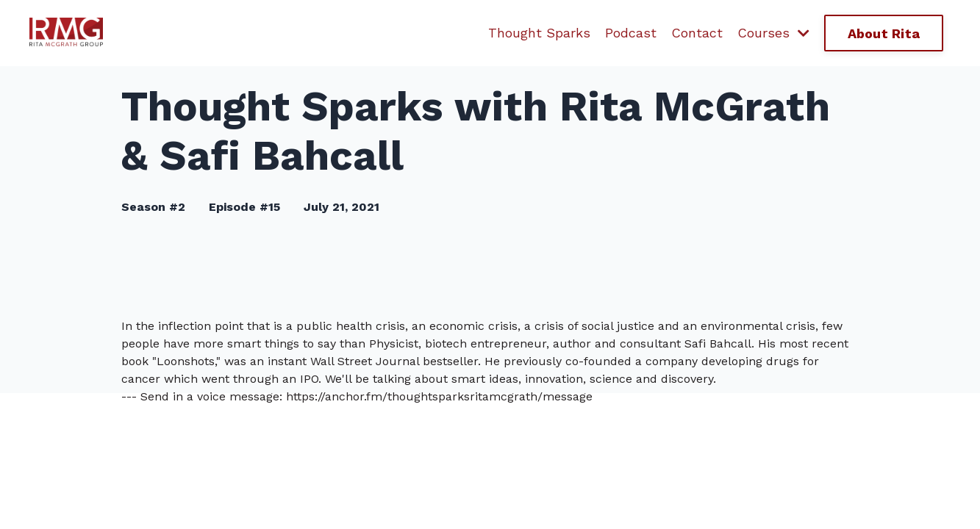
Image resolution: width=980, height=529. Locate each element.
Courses (773, 33)
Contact (697, 33)
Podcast (631, 33)
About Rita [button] (884, 33)
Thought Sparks (539, 33)
